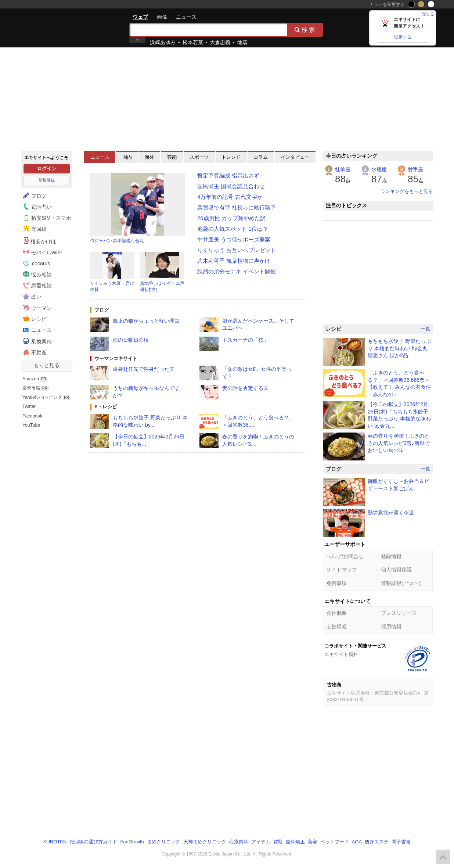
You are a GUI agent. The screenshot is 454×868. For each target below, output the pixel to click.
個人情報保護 (396, 570)
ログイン (47, 168)
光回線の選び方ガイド (93, 842)
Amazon (31, 379)
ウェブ (140, 17)
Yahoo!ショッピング (42, 397)
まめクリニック (164, 842)
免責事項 (336, 583)
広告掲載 (336, 627)
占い (31, 297)
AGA (357, 842)
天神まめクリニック (205, 842)
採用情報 (391, 627)
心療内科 (239, 842)
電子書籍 (401, 842)
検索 (305, 30)
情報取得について (401, 583)
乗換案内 (36, 341)
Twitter (29, 406)
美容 (313, 842)
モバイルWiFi (42, 252)
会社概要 (336, 613)
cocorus (37, 263)
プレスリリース (399, 613)
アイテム (261, 842)
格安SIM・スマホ (46, 218)
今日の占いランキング (352, 156)
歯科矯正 (295, 842)
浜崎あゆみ (163, 42)
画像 (162, 17)
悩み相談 (36, 274)
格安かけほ (40, 241)
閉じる (428, 14)
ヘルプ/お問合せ (345, 556)
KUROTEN (55, 842)
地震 (242, 42)
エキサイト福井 (341, 654)
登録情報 (391, 556)
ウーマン (36, 308)
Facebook (32, 416)
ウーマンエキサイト (116, 358)
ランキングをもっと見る (407, 191)
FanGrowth (132, 842)
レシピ (34, 319)
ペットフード (335, 842)
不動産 (34, 352)
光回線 (34, 229)
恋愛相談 (36, 285)
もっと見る (47, 365)
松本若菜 (193, 42)
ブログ (34, 196)
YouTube (31, 425)
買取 (278, 842)
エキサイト (47, 28)
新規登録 (47, 180)
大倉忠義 (220, 42)
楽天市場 (31, 388)
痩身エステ (377, 842)
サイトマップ (342, 570)
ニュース (186, 17)
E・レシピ (106, 407)
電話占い (36, 207)
